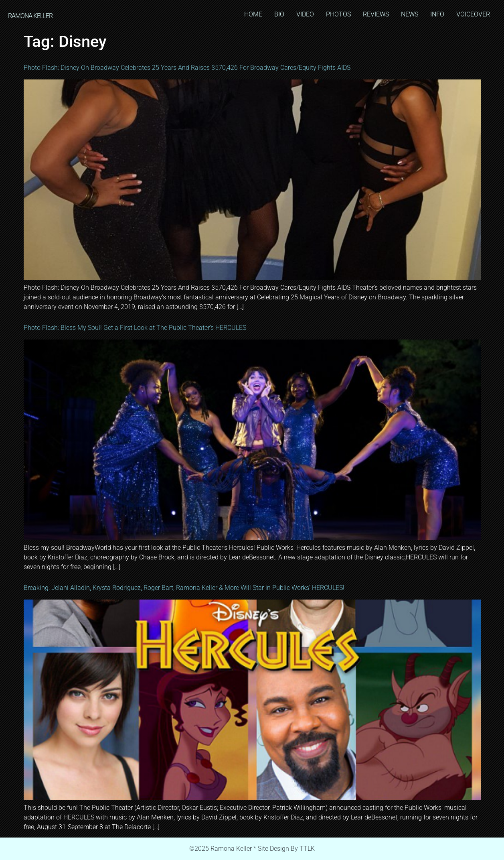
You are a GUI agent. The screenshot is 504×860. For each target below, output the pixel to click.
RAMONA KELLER (30, 16)
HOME (253, 14)
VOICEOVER (473, 14)
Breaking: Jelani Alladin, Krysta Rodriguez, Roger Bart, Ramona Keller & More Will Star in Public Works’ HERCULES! (184, 588)
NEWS (410, 14)
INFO (437, 14)
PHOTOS (338, 14)
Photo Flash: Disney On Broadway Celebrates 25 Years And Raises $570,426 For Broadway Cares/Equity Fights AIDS (187, 68)
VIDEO (305, 14)
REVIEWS (376, 14)
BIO (279, 14)
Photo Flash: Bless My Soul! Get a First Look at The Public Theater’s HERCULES (135, 328)
